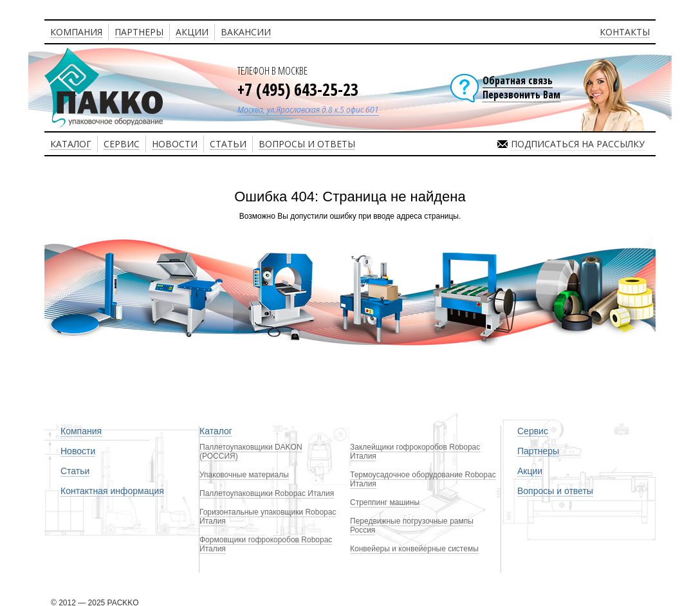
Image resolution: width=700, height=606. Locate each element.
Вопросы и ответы (555, 491)
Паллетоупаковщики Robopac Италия (267, 493)
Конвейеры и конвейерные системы (414, 549)
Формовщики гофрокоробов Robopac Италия (266, 544)
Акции (530, 471)
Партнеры (538, 451)
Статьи (75, 471)
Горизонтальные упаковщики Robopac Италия (268, 517)
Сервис (533, 431)
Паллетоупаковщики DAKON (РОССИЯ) (251, 452)
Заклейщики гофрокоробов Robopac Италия (415, 452)
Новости (78, 451)
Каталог (216, 431)
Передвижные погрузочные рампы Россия (412, 526)
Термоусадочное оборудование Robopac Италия (423, 479)
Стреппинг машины (385, 502)
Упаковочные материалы (244, 475)
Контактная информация (112, 491)
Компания (81, 431)
